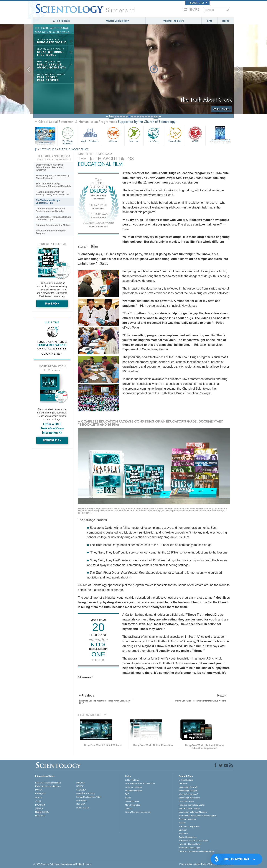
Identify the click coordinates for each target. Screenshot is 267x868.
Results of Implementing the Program (51, 232)
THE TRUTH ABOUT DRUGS (74, 149)
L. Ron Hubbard (61, 21)
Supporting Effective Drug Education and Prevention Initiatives (50, 167)
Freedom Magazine (220, 141)
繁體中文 (39, 808)
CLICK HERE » (52, 354)
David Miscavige (186, 801)
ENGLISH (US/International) (48, 783)
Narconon (134, 134)
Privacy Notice (186, 864)
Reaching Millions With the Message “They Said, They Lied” (53, 193)
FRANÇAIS (40, 793)
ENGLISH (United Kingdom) (48, 786)
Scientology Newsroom (189, 798)
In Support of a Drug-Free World (193, 841)
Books (226, 21)
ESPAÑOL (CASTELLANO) (89, 797)
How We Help (45, 143)
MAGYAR (81, 783)
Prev (111, 116)
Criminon (113, 134)
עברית (39, 797)
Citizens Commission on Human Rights (196, 851)
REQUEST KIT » (52, 440)
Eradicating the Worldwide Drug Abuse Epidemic (53, 177)
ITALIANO (81, 804)
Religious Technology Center (192, 805)
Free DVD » (52, 304)
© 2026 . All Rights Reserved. (63, 864)
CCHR (195, 134)
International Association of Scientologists (197, 816)
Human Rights (174, 134)
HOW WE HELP (48, 149)
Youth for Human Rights (189, 848)
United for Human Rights (190, 844)
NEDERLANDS (42, 812)
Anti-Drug (154, 134)
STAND (182, 823)
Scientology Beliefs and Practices (140, 783)
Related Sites (198, 3)
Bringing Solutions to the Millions (53, 225)
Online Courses (132, 801)
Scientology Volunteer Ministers (193, 812)
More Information (133, 805)
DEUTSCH (40, 816)
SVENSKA (81, 790)
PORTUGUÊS (83, 808)
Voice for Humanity (133, 787)
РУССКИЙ (40, 805)
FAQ (210, 21)
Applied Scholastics (90, 134)
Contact (128, 808)
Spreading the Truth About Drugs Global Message (53, 218)
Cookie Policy (201, 864)
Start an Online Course (189, 808)
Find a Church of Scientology (138, 812)
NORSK (80, 786)
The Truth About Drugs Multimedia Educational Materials (53, 185)
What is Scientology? (117, 21)
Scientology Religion (188, 791)
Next (156, 116)
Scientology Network (188, 787)
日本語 (38, 801)
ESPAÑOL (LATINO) (86, 793)
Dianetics (183, 783)
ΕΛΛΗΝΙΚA (82, 800)
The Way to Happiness (68, 135)
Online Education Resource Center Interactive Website (50, 210)
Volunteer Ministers (174, 21)
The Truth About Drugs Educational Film (48, 202)
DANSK (39, 790)
